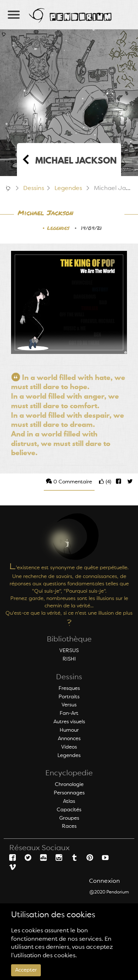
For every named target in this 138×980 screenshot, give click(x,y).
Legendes (68, 189)
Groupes (69, 818)
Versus (69, 705)
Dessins (34, 189)
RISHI (69, 659)
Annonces (69, 739)
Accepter (26, 970)
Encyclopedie (69, 774)
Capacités (69, 810)
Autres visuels (69, 722)
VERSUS (69, 651)
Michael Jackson (45, 213)
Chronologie (69, 785)
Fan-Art (69, 713)
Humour (69, 730)
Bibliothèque (69, 640)
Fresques (69, 688)
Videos (69, 747)
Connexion (105, 881)
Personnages (69, 793)
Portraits (69, 697)
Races (69, 826)
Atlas (69, 801)
